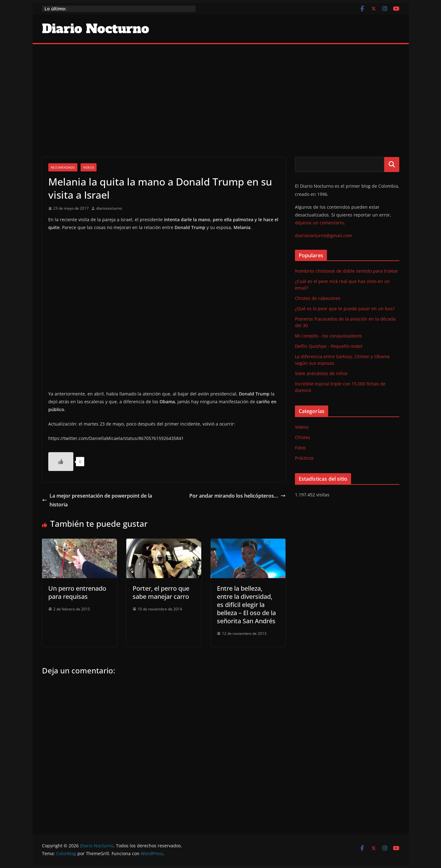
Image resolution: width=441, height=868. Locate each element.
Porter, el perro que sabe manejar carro (161, 592)
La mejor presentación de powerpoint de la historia (97, 500)
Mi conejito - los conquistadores (328, 336)
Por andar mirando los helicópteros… (237, 496)
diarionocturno (109, 208)
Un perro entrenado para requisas (77, 592)
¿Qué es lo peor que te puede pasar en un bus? (345, 309)
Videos (89, 167)
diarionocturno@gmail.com (323, 235)
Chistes (303, 437)
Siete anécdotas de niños (321, 373)
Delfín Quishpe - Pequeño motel (329, 346)
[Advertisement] (221, 91)
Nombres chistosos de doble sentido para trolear (346, 271)
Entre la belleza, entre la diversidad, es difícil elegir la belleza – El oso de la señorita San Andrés (246, 605)
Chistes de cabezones (318, 298)
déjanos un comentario (319, 223)
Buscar (392, 165)
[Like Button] (61, 462)
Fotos (300, 448)
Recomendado (63, 167)
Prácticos (304, 458)
